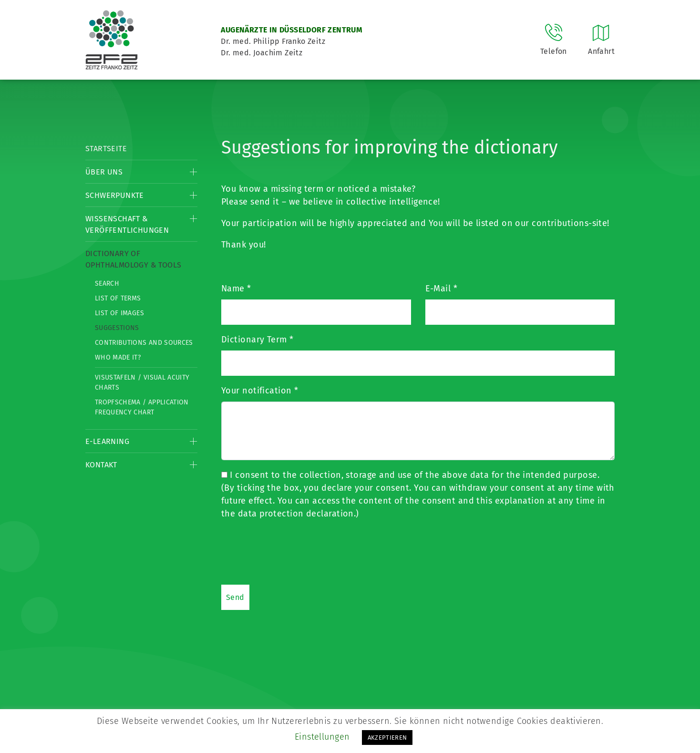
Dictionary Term (257, 340)
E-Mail (442, 289)
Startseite (106, 149)
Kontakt (101, 465)
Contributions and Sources (144, 343)
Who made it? (118, 357)
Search (107, 284)
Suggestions (117, 328)
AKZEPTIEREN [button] (387, 738)
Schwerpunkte (115, 195)
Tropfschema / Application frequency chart (142, 407)
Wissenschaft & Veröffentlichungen (127, 224)
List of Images (119, 313)
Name (236, 289)
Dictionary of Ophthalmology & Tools (133, 259)
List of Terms (118, 298)
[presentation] (294, 552)
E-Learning (107, 441)
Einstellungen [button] (322, 737)
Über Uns (104, 172)
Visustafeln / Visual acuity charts (142, 382)
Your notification (260, 391)
